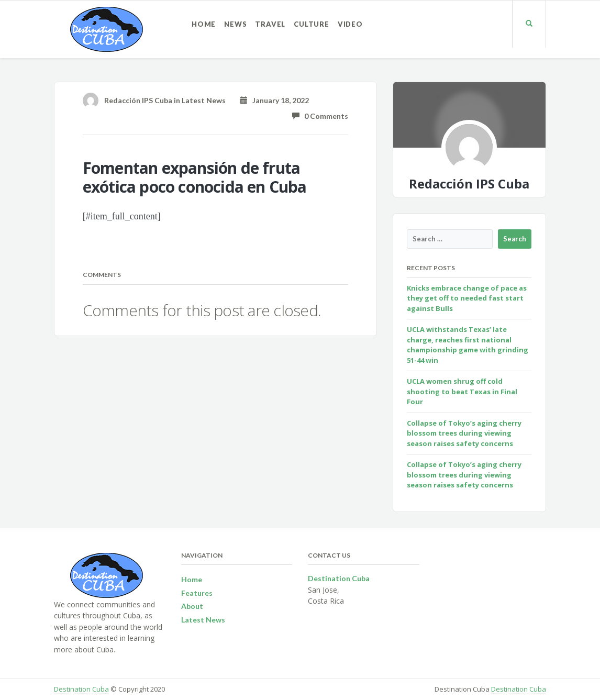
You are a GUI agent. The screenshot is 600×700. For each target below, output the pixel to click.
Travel (270, 24)
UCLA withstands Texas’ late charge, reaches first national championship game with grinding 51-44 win (468, 345)
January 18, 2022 (275, 100)
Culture (312, 24)
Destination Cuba (81, 689)
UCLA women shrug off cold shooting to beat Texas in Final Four (462, 391)
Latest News (204, 100)
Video (350, 24)
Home (204, 24)
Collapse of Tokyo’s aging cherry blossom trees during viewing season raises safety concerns (464, 433)
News (235, 24)
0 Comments (320, 116)
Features (197, 593)
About (192, 606)
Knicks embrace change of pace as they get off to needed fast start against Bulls (467, 298)
